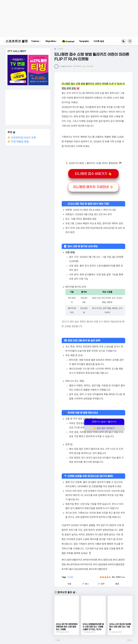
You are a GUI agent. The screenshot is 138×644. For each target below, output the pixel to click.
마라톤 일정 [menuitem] (99, 41)
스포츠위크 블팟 (17, 41)
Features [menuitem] (35, 41)
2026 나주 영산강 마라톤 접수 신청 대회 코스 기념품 (120, 627)
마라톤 (61, 49)
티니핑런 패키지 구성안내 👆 (93, 187)
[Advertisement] (69, 19)
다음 (58, 640)
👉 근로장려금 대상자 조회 (22, 137)
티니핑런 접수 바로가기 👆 (93, 174)
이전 (129, 640)
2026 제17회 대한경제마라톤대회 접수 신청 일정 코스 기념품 (67, 627)
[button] (124, 41)
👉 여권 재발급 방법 (18, 141)
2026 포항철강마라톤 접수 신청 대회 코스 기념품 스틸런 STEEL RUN (93, 627)
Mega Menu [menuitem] (51, 41)
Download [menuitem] (68, 41)
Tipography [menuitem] (84, 41)
